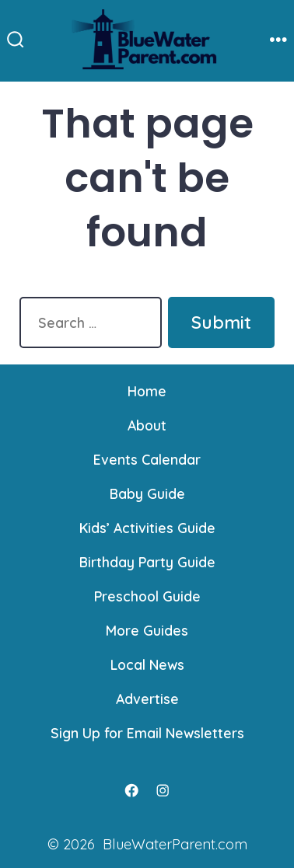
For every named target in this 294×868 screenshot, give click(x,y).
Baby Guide (147, 493)
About (147, 425)
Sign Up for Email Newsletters (147, 733)
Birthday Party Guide (147, 562)
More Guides (147, 630)
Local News (147, 664)
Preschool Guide (147, 596)
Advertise (147, 699)
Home (147, 391)
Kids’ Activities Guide (147, 528)
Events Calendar (147, 459)
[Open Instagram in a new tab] (163, 790)
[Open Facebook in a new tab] (131, 790)
